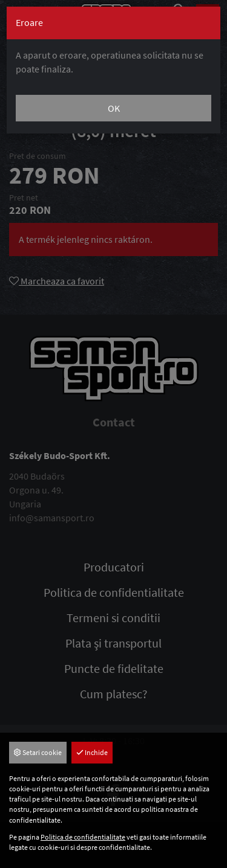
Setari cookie (38, 752)
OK (114, 108)
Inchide (92, 752)
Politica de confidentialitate (83, 837)
